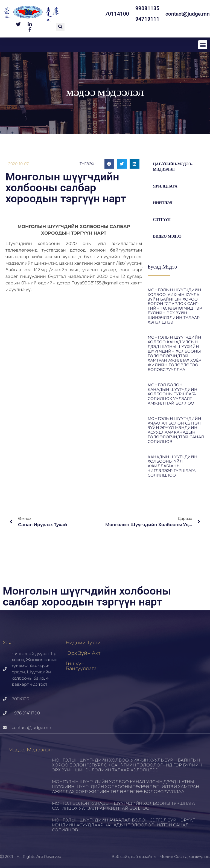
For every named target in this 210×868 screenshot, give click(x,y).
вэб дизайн (142, 857)
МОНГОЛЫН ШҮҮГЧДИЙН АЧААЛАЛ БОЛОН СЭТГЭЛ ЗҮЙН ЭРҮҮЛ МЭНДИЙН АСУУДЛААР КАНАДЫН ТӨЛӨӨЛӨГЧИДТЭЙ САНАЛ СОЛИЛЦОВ (176, 430)
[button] (60, 27)
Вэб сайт (120, 857)
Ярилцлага (165, 186)
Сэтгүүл (162, 220)
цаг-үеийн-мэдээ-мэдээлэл (173, 167)
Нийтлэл (163, 203)
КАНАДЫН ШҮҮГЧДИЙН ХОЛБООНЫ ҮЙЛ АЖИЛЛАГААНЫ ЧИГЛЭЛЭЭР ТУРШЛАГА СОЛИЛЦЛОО (173, 466)
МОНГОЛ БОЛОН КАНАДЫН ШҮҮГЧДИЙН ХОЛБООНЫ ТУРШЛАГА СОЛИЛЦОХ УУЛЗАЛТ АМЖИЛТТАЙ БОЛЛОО (173, 394)
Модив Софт (172, 857)
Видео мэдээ (167, 236)
